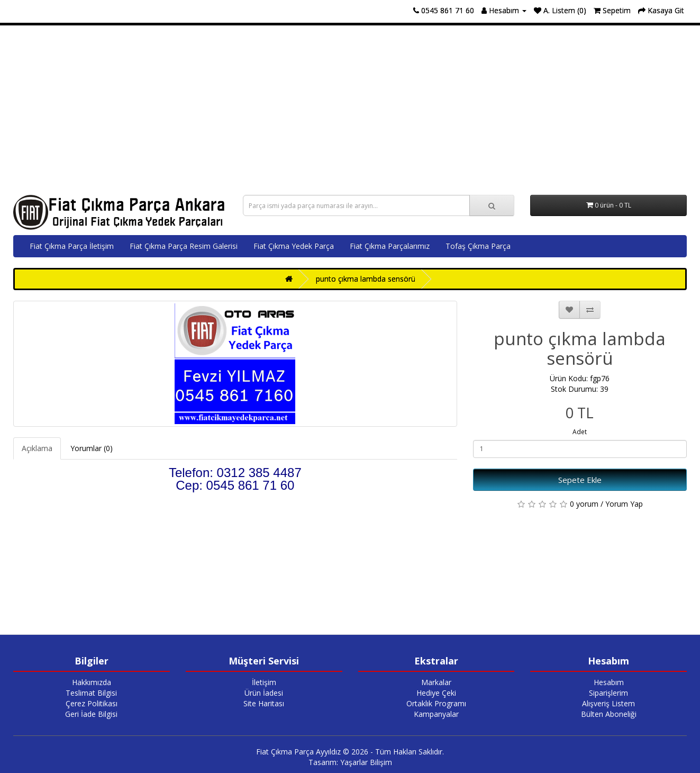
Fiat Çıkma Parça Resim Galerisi (184, 246)
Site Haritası (264, 703)
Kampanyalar (436, 714)
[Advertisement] (350, 110)
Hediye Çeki (436, 693)
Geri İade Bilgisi (91, 714)
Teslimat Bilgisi (91, 693)
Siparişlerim (608, 693)
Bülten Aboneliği (609, 714)
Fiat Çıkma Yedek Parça (294, 246)
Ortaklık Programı (436, 703)
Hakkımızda (92, 682)
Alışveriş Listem (608, 703)
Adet (580, 432)
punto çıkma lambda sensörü (366, 279)
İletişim (264, 682)
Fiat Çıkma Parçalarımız (390, 246)
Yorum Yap (624, 504)
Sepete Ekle (580, 480)
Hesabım (609, 682)
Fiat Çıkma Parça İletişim (72, 246)
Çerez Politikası (92, 703)
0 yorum (584, 504)
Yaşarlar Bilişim (366, 762)
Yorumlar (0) (92, 448)
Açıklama (37, 448)
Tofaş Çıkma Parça (478, 246)
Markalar (436, 682)
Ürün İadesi (264, 693)
